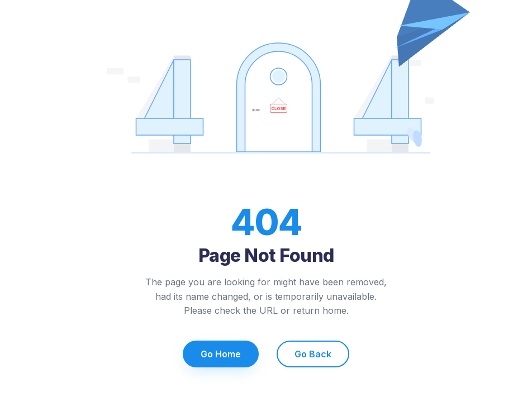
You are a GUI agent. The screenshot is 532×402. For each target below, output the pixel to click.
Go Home (221, 354)
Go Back (313, 354)
